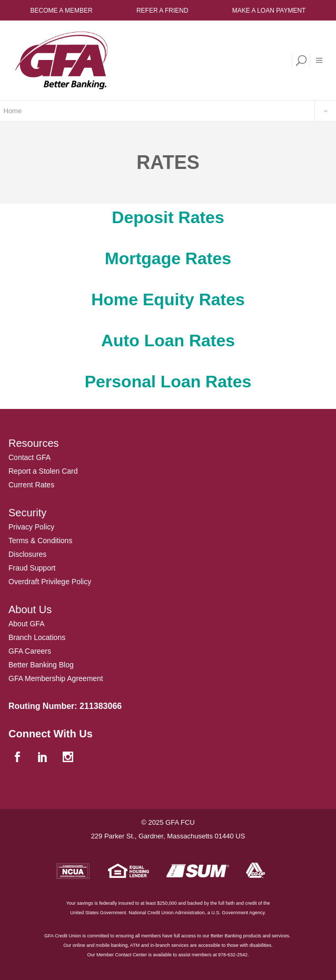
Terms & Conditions (40, 541)
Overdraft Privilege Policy (50, 582)
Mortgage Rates (168, 258)
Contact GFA (29, 457)
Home (13, 111)
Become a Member (62, 11)
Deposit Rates (168, 217)
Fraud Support (32, 568)
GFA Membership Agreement (56, 678)
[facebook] (18, 758)
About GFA (26, 624)
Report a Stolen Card (43, 471)
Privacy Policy (31, 527)
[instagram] (69, 758)
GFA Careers (30, 651)
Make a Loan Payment (269, 11)
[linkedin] (44, 758)
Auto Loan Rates (168, 341)
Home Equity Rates (168, 299)
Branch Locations (37, 637)
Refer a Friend (162, 11)
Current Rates (31, 485)
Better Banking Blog (41, 665)
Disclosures (27, 554)
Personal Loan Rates (168, 382)
